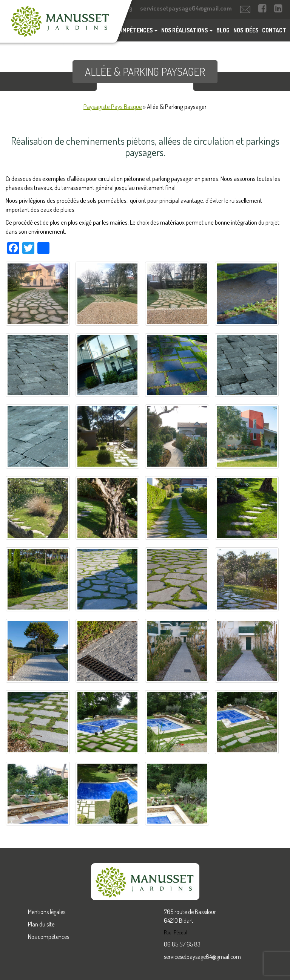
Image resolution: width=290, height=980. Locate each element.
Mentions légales (47, 912)
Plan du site (41, 924)
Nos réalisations (187, 30)
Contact (274, 30)
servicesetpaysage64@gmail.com (202, 957)
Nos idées (246, 30)
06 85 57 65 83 (182, 944)
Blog (223, 30)
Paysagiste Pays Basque (113, 106)
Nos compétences (49, 937)
